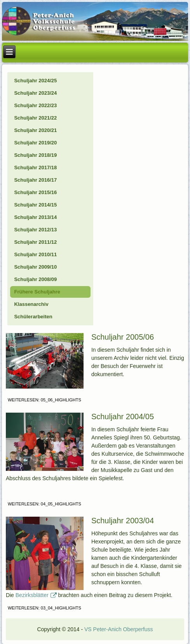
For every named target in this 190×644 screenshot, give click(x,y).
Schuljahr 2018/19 (35, 155)
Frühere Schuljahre (37, 292)
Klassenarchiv (31, 304)
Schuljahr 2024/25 (35, 81)
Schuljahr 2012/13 (35, 230)
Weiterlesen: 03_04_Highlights (44, 608)
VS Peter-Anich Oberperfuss (119, 629)
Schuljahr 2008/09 (35, 279)
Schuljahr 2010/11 (35, 254)
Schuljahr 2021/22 (35, 118)
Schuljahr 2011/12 (35, 242)
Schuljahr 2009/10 (35, 267)
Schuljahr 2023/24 (35, 93)
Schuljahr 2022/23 (35, 105)
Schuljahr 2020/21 (35, 130)
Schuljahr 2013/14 (35, 217)
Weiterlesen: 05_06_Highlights (44, 400)
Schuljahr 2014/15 (35, 205)
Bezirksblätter (36, 595)
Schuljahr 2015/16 (35, 192)
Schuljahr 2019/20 (35, 143)
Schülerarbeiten (33, 317)
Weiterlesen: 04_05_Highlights (44, 504)
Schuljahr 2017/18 (35, 168)
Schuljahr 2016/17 (35, 180)
